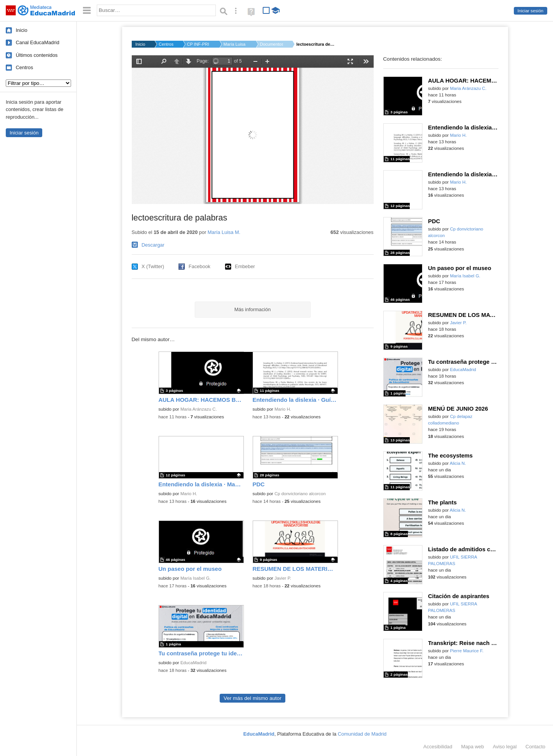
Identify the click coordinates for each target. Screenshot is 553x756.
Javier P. (283, 578)
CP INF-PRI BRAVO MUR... (199, 44)
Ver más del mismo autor (252, 698)
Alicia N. (458, 463)
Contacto (535, 747)
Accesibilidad (438, 747)
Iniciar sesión (531, 11)
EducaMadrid (194, 663)
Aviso (505, 747)
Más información (252, 309)
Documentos (272, 44)
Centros (24, 67)
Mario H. (283, 409)
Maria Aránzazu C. (199, 409)
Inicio (22, 30)
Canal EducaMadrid (37, 42)
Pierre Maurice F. (467, 651)
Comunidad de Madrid (362, 734)
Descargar (153, 245)
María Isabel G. (196, 578)
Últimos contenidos (37, 55)
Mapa (473, 747)
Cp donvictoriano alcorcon (300, 494)
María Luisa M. (235, 44)
